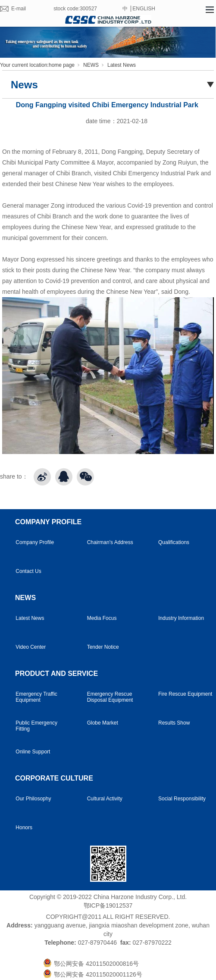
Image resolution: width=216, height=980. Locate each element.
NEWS (91, 65)
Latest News (122, 65)
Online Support (33, 752)
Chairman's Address (110, 542)
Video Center (31, 647)
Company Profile (35, 542)
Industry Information (181, 618)
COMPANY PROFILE (48, 522)
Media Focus (102, 618)
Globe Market (103, 723)
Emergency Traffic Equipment (36, 697)
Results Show (174, 723)
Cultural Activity (105, 799)
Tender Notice (103, 647)
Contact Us (28, 571)
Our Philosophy (33, 799)
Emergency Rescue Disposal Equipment (110, 697)
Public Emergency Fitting (36, 726)
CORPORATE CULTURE (54, 778)
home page (62, 65)
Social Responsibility (182, 799)
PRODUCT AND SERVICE (56, 674)
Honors (24, 828)
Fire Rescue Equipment (185, 694)
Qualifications (174, 542)
